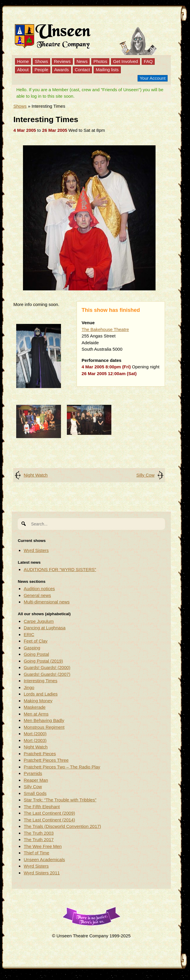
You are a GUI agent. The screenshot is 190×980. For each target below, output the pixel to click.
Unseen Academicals (44, 860)
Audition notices (39, 589)
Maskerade (34, 707)
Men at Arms (36, 714)
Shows (41, 61)
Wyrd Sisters (36, 550)
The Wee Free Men (43, 846)
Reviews (62, 61)
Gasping (32, 648)
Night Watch (35, 475)
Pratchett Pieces (40, 754)
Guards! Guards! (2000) (47, 667)
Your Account (153, 78)
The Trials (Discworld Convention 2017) (62, 826)
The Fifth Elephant (42, 807)
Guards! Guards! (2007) (47, 674)
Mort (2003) (35, 740)
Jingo (29, 687)
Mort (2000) (35, 734)
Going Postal (36, 654)
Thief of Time (36, 853)
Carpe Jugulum (39, 621)
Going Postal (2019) (43, 661)
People (41, 70)
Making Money (38, 701)
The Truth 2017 (39, 840)
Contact (82, 70)
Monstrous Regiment (44, 727)
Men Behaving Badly (44, 720)
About (23, 70)
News (82, 61)
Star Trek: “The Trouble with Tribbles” (60, 800)
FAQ (148, 61)
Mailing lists (107, 70)
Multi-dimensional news (47, 602)
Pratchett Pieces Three (46, 760)
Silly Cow (146, 475)
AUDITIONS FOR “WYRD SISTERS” (60, 569)
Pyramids (33, 773)
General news (37, 595)
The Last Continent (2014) (49, 820)
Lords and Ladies (41, 694)
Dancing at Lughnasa (44, 628)
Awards (62, 70)
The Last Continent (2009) (49, 813)
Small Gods (35, 793)
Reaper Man (36, 780)
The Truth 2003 (39, 833)
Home (23, 61)
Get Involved (125, 61)
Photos (100, 61)
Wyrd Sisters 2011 (42, 873)
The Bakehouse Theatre (105, 329)
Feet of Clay (35, 641)
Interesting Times (40, 681)
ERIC (29, 634)
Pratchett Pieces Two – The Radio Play (62, 767)
